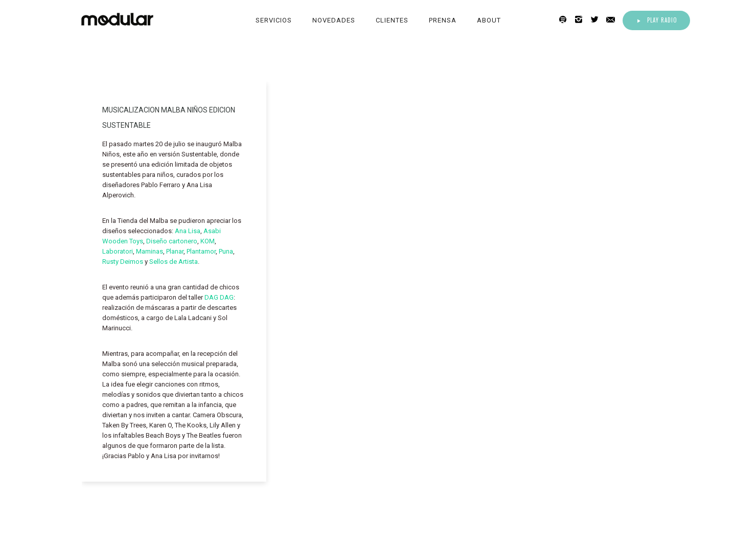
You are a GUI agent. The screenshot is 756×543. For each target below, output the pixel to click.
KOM (208, 241)
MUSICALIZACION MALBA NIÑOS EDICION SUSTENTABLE (169, 118)
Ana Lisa (188, 231)
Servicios (274, 20)
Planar (175, 251)
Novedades (334, 20)
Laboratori (118, 251)
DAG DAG (219, 297)
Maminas (150, 251)
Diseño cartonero (172, 241)
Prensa (443, 20)
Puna (226, 251)
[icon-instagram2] (581, 20)
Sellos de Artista (174, 262)
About (489, 20)
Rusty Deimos (123, 262)
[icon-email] (613, 20)
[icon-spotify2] (566, 20)
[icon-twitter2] (597, 20)
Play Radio (656, 20)
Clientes (392, 20)
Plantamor (201, 251)
